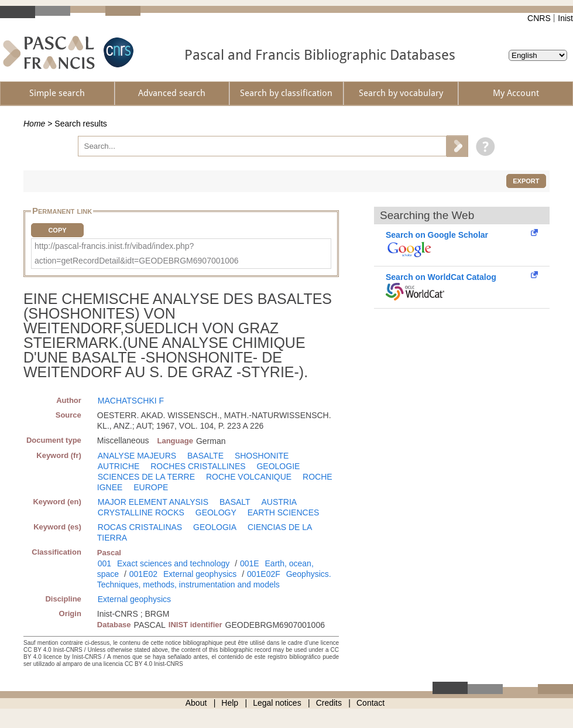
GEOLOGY (216, 512)
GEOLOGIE (278, 466)
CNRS (539, 18)
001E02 (143, 574)
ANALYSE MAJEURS (137, 456)
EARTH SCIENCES (284, 512)
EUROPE (151, 487)
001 (104, 563)
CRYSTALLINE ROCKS (141, 512)
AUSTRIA (279, 502)
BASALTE (205, 456)
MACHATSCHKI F (131, 401)
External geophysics (200, 574)
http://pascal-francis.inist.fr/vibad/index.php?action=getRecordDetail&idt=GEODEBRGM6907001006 (137, 253)
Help (230, 703)
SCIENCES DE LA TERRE (146, 477)
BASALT (235, 502)
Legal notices (277, 703)
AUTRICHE (119, 466)
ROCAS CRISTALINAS (140, 527)
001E (250, 563)
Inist (565, 18)
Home (34, 124)
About (196, 703)
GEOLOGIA (215, 527)
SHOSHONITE (262, 456)
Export (526, 181)
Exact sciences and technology (173, 563)
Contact (370, 703)
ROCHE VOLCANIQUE (249, 477)
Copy (57, 230)
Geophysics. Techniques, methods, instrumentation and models (214, 579)
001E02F (264, 574)
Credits (329, 703)
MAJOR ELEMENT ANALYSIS (153, 502)
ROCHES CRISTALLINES (198, 466)
